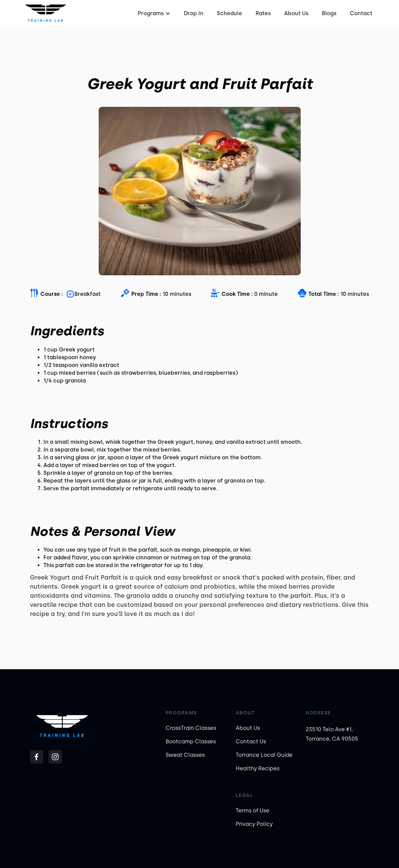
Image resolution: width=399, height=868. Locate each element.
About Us (296, 13)
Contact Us (251, 741)
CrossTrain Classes (191, 728)
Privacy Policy (254, 824)
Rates (263, 13)
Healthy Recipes (258, 768)
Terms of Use (253, 811)
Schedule (229, 13)
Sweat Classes (185, 755)
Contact (361, 13)
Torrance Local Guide (264, 755)
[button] (153, 13)
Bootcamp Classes (191, 741)
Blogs (329, 13)
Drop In (194, 13)
